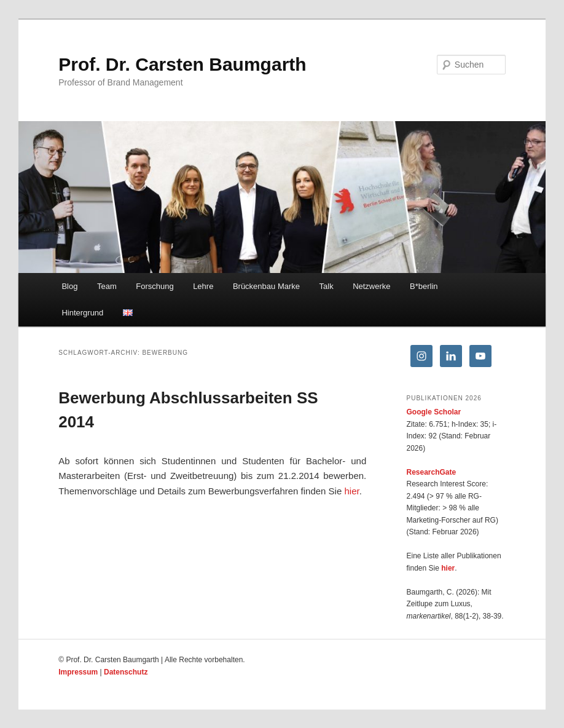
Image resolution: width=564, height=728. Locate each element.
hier (351, 491)
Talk (327, 286)
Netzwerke (371, 286)
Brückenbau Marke (266, 286)
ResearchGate (432, 472)
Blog (69, 286)
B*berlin (424, 286)
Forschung (155, 286)
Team (107, 286)
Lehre (203, 286)
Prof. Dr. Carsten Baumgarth (182, 64)
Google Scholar (434, 412)
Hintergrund (82, 313)
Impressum (78, 672)
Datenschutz (126, 672)
